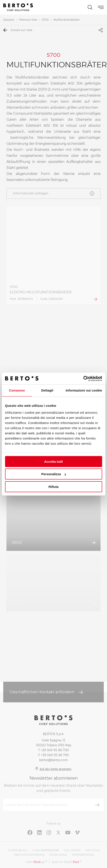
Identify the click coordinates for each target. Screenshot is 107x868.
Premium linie (28, 20)
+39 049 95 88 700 (55, 750)
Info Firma (92, 850)
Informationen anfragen (53, 194)
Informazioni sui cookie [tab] (84, 390)
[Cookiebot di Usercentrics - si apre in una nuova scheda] (83, 379)
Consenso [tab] (17, 390)
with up (36, 862)
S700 (45, 20)
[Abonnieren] (97, 805)
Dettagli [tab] (47, 390)
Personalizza (54, 474)
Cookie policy (58, 854)
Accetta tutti (53, 462)
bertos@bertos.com (53, 760)
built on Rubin (67, 862)
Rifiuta (53, 487)
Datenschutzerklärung (29, 854)
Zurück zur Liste (18, 30)
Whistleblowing (83, 854)
